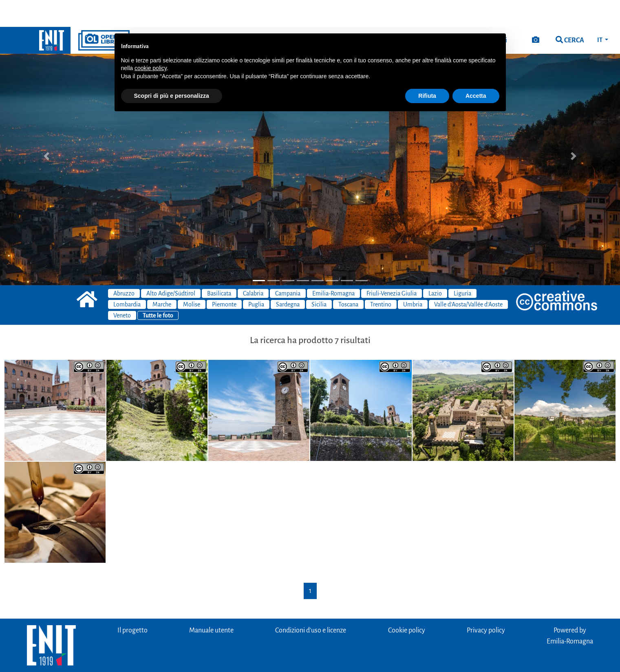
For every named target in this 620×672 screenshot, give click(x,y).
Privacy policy (486, 604)
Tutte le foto (158, 289)
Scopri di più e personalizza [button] (172, 69)
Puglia (256, 278)
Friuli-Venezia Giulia (392, 267)
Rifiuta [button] (427, 69)
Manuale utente (211, 604)
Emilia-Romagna (333, 267)
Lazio (435, 267)
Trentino (381, 278)
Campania (288, 267)
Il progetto (132, 604)
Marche (162, 278)
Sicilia (319, 278)
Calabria (253, 267)
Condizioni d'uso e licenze (311, 604)
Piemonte (224, 278)
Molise (192, 278)
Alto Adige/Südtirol (171, 267)
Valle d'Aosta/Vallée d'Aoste (468, 278)
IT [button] (600, 13)
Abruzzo (124, 267)
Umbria (413, 278)
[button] (46, 129)
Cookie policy (407, 604)
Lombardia (127, 278)
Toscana (348, 278)
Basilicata (219, 267)
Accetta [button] (476, 69)
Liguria (462, 267)
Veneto (122, 289)
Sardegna (288, 278)
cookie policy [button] (151, 41)
